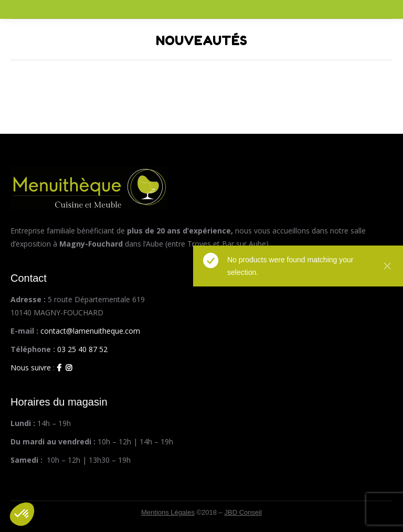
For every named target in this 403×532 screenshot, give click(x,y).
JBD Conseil (243, 512)
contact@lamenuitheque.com (90, 331)
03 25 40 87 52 (82, 349)
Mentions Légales (168, 512)
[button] (22, 514)
